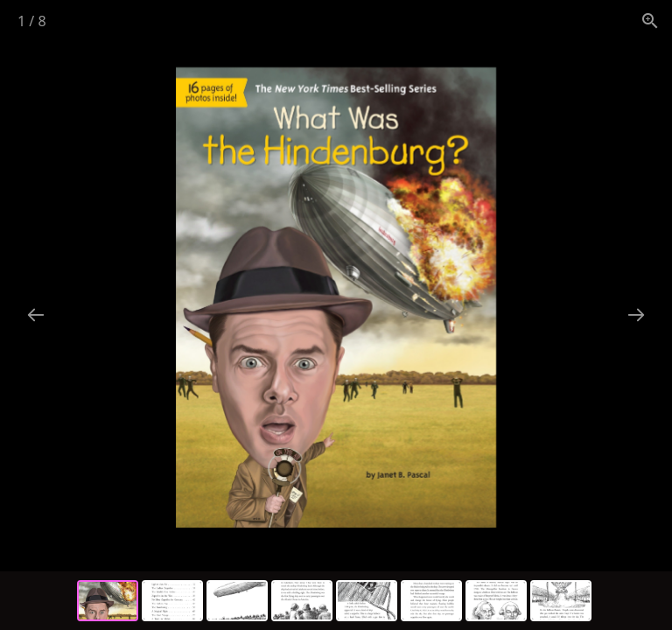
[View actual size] (650, 21)
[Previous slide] (36, 315)
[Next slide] (636, 315)
